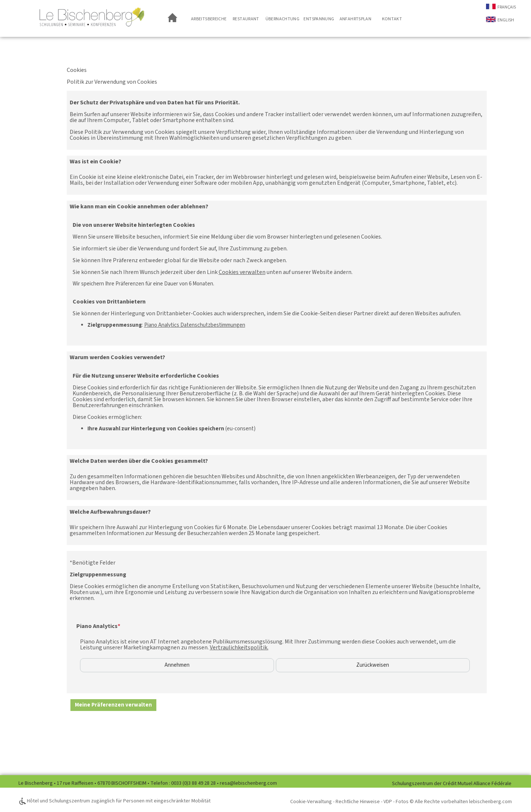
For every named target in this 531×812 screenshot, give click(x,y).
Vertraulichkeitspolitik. (239, 648)
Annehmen (177, 665)
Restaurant (246, 19)
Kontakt (392, 19)
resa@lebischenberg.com (248, 783)
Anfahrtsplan (355, 19)
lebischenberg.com (490, 802)
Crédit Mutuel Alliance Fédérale (477, 784)
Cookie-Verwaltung (311, 802)
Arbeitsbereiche (209, 19)
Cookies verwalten (242, 272)
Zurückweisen (373, 665)
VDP (388, 802)
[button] (113, 705)
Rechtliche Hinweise (358, 802)
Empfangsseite (173, 18)
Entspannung (319, 19)
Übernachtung (282, 19)
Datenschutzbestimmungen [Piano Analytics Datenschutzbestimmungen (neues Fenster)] (195, 325)
